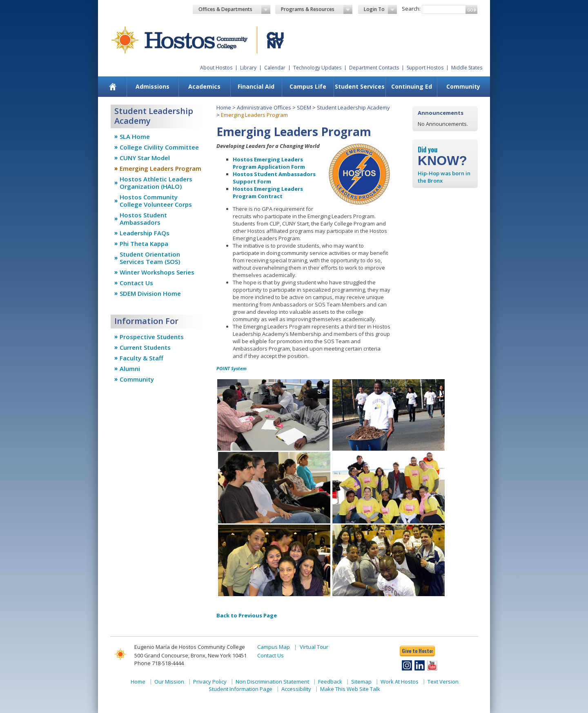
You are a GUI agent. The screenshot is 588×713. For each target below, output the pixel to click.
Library (248, 68)
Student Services (360, 86)
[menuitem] (113, 87)
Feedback (330, 682)
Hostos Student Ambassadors (143, 219)
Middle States (467, 68)
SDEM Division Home (150, 293)
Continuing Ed (412, 86)
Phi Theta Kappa (144, 244)
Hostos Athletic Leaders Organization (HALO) (156, 183)
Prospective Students (152, 337)
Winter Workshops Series (157, 272)
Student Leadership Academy (353, 107)
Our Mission (169, 682)
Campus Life (308, 86)
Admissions (153, 86)
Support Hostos (425, 68)
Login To (380, 9)
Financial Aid (256, 86)
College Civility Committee (159, 147)
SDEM (304, 107)
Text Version (443, 682)
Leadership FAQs (145, 233)
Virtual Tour (314, 647)
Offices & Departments (234, 9)
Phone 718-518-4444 (159, 663)
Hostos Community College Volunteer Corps (156, 201)
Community (463, 86)
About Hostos (216, 68)
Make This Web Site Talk (350, 689)
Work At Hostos (400, 682)
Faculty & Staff (141, 358)
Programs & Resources (317, 9)
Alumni (130, 369)
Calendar (275, 68)
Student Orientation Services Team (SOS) (150, 258)
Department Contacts (374, 68)
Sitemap (361, 682)
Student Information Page (241, 689)
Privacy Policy (210, 682)
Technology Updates (317, 68)
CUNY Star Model (145, 158)
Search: (411, 9)
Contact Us (136, 283)
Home (224, 107)
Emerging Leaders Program (160, 168)
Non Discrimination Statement (272, 682)
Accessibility (296, 689)
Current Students (145, 347)
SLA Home (135, 136)
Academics (204, 86)
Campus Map (274, 647)
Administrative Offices (264, 107)
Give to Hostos (417, 651)
